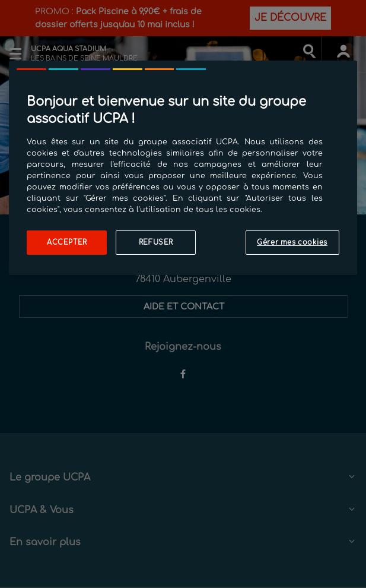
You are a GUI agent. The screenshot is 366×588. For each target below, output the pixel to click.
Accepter (67, 242)
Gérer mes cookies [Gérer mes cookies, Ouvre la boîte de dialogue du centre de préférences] (292, 242)
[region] (183, 167)
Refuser (156, 242)
